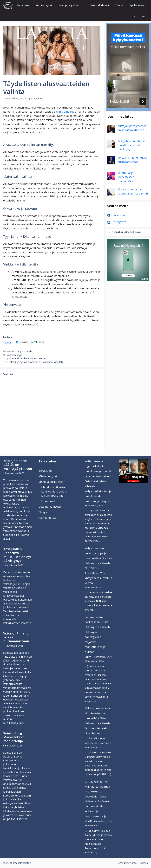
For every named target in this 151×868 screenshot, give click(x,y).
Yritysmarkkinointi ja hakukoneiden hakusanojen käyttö (98, 496)
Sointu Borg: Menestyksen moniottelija (14, 737)
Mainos (11, 351)
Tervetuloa (23, 5)
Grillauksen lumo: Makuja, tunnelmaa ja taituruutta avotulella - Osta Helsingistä (97, 791)
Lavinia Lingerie (64, 112)
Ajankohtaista (137, 5)
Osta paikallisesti (99, 5)
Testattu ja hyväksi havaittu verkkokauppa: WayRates (36, 362)
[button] (143, 16)
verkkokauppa (15, 355)
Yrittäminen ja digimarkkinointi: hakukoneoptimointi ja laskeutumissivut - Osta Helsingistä (98, 471)
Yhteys (119, 5)
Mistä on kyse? (44, 5)
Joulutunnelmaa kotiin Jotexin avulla (26, 358)
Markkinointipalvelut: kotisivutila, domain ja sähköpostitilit (55, 491)
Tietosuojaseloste (126, 863)
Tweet (7, 342)
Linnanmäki (49, 501)
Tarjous (20, 351)
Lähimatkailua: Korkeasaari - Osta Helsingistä (97, 622)
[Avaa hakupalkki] (134, 16)
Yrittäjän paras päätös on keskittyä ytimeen (18, 465)
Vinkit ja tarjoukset (73, 5)
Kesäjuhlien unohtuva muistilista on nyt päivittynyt (17, 555)
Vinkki (29, 351)
